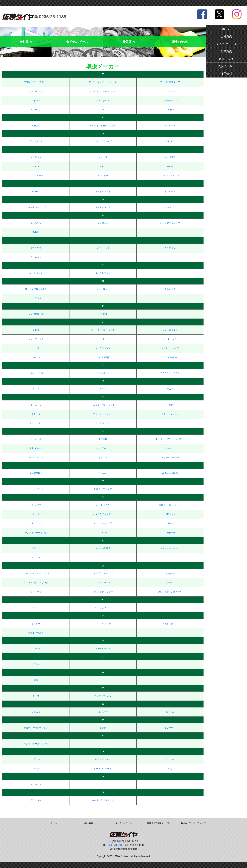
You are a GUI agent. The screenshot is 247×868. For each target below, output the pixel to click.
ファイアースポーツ (170, 548)
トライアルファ (36, 458)
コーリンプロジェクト (36, 289)
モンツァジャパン (103, 696)
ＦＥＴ (103, 166)
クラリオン (170, 248)
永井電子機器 (36, 473)
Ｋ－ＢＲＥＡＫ (103, 273)
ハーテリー (170, 533)
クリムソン (36, 257)
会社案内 (226, 36)
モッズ (36, 696)
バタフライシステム (103, 514)
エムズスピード (36, 176)
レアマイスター (103, 759)
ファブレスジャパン (103, 573)
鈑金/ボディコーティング (193, 823)
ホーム (226, 29)
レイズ (36, 769)
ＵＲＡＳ (36, 712)
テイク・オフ (36, 423)
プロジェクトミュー (103, 592)
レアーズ (36, 759)
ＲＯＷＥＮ (36, 784)
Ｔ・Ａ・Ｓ (36, 405)
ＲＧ (103, 110)
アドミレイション (36, 91)
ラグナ (103, 728)
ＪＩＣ (36, 348)
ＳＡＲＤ (103, 314)
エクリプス (36, 157)
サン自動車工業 (36, 314)
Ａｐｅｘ (36, 101)
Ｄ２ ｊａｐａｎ (170, 414)
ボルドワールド (36, 633)
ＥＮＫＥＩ (170, 126)
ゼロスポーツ (103, 373)
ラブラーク (170, 728)
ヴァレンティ (36, 141)
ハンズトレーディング (36, 533)
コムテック (36, 298)
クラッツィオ (103, 248)
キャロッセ (103, 223)
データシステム (103, 423)
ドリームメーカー (170, 458)
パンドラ (103, 533)
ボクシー (36, 624)
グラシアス (36, 248)
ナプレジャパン (103, 473)
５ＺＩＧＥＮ (103, 289)
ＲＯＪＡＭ (36, 800)
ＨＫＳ (36, 166)
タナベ (36, 389)
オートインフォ (103, 191)
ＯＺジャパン (36, 191)
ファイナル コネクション (36, 573)
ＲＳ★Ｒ (170, 110)
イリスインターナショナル (103, 126)
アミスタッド (103, 101)
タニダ (103, 389)
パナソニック (36, 523)
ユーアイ (103, 712)
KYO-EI (36, 232)
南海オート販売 (170, 473)
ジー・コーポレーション (103, 330)
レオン (170, 769)
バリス (170, 523)
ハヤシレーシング (103, 523)
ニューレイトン (36, 489)
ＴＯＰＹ (170, 448)
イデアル (36, 126)
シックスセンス (103, 348)
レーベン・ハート (103, 769)
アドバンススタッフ (170, 82)
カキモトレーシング (36, 207)
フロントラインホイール (170, 592)
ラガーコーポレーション (36, 728)
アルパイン (36, 110)
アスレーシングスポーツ (36, 82)
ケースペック (36, 273)
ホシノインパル (103, 624)
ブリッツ (170, 583)
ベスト (36, 608)
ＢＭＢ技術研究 (103, 548)
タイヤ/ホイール (226, 44)
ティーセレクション (103, 414)
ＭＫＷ (170, 166)
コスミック (170, 289)
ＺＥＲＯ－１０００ (170, 373)
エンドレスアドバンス (170, 176)
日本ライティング (103, 489)
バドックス (170, 514)
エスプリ (103, 157)
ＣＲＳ (36, 330)
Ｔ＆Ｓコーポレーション (103, 405)
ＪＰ (103, 339)
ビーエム (36, 548)
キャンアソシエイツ (170, 223)
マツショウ (36, 648)
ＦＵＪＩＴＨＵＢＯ (103, 583)
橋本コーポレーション (170, 505)
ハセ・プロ (36, 514)
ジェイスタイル (170, 330)
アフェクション (170, 91)
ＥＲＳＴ (170, 141)
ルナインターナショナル (36, 744)
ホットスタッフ (170, 624)
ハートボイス (103, 505)
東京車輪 (103, 439)
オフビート (170, 191)
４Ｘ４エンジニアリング (36, 583)
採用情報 (226, 74)
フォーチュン (170, 573)
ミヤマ (36, 664)
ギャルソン (36, 223)
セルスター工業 (36, 373)
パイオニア (36, 505)
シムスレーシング (170, 348)
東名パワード (36, 448)
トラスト (103, 458)
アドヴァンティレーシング (103, 91)
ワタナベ (170, 759)
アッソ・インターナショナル (103, 82)
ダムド (170, 389)
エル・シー (103, 176)
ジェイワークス (36, 339)
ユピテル (170, 712)
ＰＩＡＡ (36, 558)
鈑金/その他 (226, 59)
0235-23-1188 (115, 845)
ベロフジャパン (103, 608)
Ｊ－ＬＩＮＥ (170, 339)
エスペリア (170, 157)
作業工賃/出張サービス (158, 823)
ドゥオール (36, 439)
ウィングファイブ (103, 141)
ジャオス (36, 358)
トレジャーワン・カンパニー (170, 439)
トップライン (103, 448)
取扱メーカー (226, 66)
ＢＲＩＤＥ (36, 592)
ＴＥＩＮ (36, 414)
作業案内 (226, 51)
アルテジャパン (170, 101)
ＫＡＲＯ (170, 207)
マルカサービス (103, 648)
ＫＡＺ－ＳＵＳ (103, 207)
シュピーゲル (170, 358)
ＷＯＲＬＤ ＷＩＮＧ (103, 800)
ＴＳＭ (170, 405)
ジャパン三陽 (103, 358)
